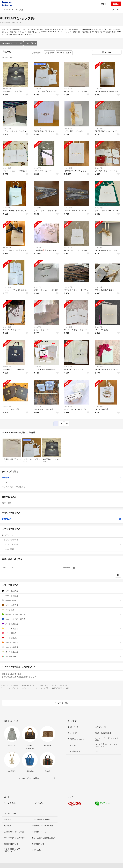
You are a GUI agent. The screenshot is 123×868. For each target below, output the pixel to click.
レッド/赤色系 (61, 638)
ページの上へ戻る (62, 703)
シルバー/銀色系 (61, 647)
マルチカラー (61, 656)
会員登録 (116, 4)
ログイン (105, 4)
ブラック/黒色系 (61, 591)
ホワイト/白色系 (61, 596)
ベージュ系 (61, 610)
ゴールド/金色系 (61, 652)
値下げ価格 (61, 503)
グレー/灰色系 (61, 600)
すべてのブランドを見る (29, 778)
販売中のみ (37, 53)
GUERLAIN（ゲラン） (11, 43)
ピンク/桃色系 (61, 633)
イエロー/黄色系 (61, 629)
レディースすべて (63, 540)
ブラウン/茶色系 (61, 605)
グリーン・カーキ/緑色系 (61, 614)
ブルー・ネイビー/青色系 (61, 619)
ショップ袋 (30, 43)
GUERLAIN (61, 519)
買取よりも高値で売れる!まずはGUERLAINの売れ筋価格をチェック (61, 675)
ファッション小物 (63, 544)
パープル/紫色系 (61, 624)
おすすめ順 (49, 53)
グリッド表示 (64, 53)
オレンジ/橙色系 (61, 642)
